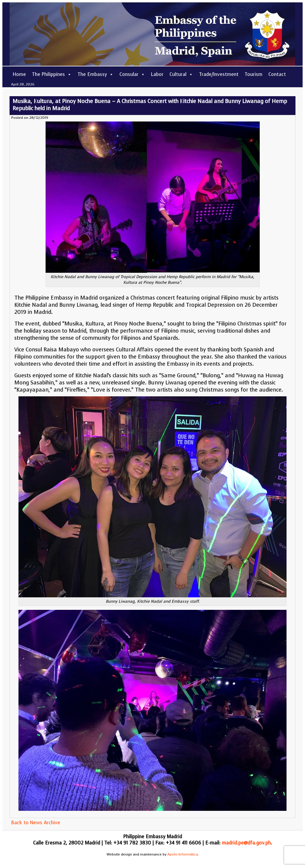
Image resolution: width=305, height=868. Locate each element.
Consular (132, 74)
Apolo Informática (183, 854)
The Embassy (95, 74)
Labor (157, 74)
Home (19, 74)
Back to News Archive (36, 823)
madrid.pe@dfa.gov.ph (246, 843)
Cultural (181, 74)
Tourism (253, 74)
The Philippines (52, 74)
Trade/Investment (219, 74)
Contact (277, 74)
